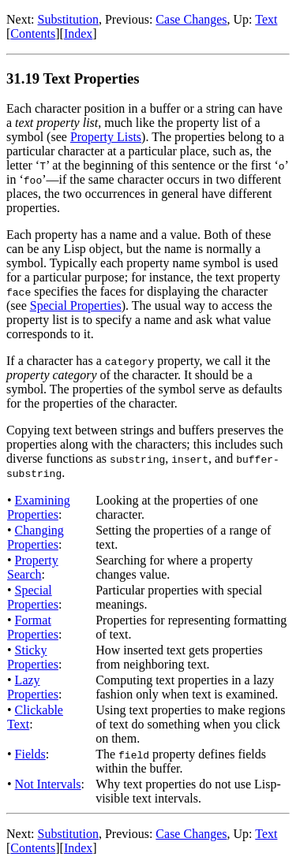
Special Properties (76, 305)
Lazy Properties (33, 687)
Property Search (33, 567)
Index (78, 34)
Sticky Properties (33, 657)
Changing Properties (36, 537)
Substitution (68, 19)
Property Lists (106, 137)
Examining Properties (39, 507)
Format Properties (33, 627)
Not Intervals (48, 784)
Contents (33, 34)
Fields (30, 754)
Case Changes (191, 19)
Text (266, 19)
